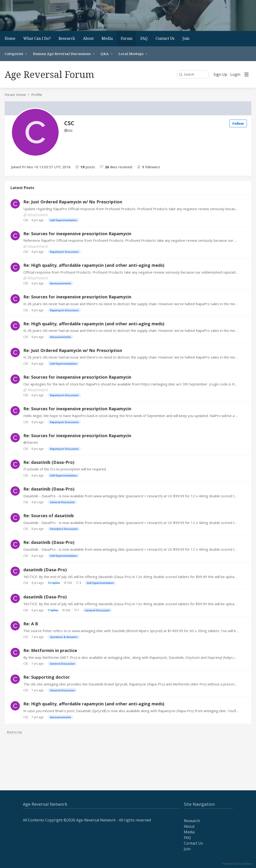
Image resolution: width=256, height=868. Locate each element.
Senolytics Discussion (64, 529)
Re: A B (31, 624)
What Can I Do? (37, 38)
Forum (127, 38)
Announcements (60, 283)
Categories (14, 54)
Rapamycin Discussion (64, 252)
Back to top (15, 732)
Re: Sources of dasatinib (49, 516)
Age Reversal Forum (49, 74)
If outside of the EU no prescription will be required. (65, 469)
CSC (26, 220)
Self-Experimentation (64, 220)
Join (186, 38)
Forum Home (15, 95)
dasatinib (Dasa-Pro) (45, 570)
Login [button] (235, 75)
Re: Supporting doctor (47, 677)
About (88, 38)
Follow (238, 123)
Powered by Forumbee (237, 864)
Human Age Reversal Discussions (62, 54)
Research (67, 38)
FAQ (144, 38)
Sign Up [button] (220, 75)
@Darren (31, 442)
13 (54, 583)
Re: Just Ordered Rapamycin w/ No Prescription (73, 202)
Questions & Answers (64, 637)
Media (107, 38)
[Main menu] (246, 74)
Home (10, 38)
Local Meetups (131, 54)
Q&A (105, 54)
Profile (37, 95)
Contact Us (165, 38)
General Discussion (62, 502)
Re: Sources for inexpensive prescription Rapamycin (77, 234)
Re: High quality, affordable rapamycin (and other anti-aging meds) (94, 265)
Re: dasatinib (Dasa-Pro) (49, 462)
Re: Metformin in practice (50, 650)
